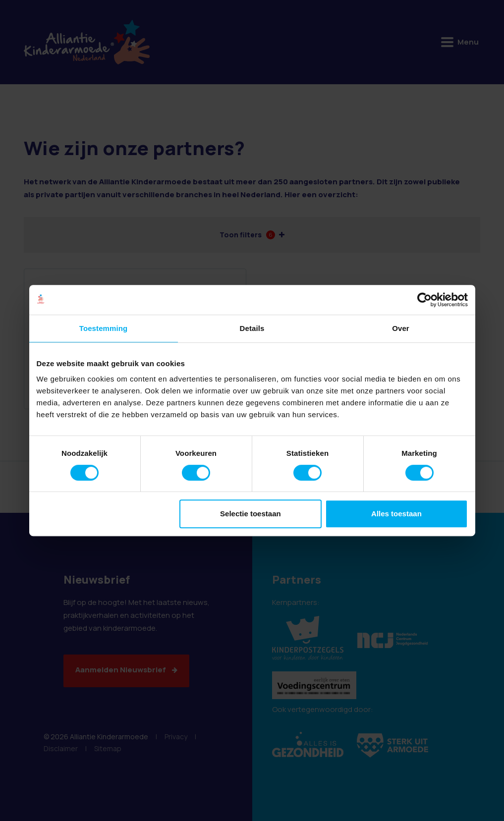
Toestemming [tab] (104, 328)
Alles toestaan (396, 514)
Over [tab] (401, 328)
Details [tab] (252, 328)
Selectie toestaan (251, 514)
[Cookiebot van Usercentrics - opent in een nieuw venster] (424, 300)
